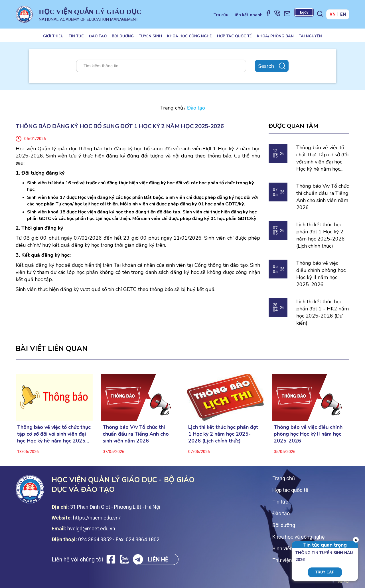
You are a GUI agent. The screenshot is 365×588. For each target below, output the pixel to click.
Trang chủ (172, 108)
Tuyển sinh (150, 36)
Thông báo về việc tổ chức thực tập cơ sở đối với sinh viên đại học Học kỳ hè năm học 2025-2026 (322, 158)
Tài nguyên (310, 36)
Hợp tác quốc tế (234, 36)
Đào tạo (98, 36)
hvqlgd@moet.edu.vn (91, 529)
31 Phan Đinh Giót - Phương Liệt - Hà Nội (115, 507)
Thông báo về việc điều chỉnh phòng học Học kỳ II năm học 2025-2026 (321, 274)
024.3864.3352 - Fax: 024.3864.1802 (119, 539)
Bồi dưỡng (123, 36)
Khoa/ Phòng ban (275, 36)
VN (333, 14)
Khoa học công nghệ (189, 36)
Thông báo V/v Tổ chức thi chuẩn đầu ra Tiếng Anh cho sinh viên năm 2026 (323, 197)
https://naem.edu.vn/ (97, 518)
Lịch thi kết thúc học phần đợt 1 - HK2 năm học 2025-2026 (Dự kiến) (323, 312)
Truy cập (325, 572)
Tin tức (76, 36)
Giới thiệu (53, 36)
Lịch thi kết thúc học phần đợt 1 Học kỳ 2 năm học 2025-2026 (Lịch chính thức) (321, 235)
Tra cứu (221, 15)
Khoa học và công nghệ (299, 537)
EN (343, 14)
